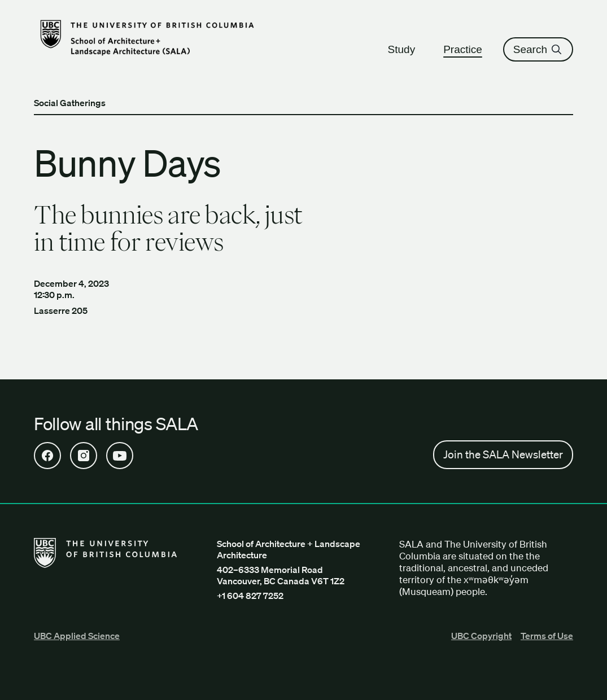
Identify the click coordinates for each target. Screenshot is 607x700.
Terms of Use (547, 636)
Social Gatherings (70, 103)
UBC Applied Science (77, 636)
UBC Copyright (481, 636)
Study (407, 49)
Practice (468, 49)
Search (538, 49)
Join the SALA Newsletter (503, 454)
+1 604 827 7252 (250, 596)
